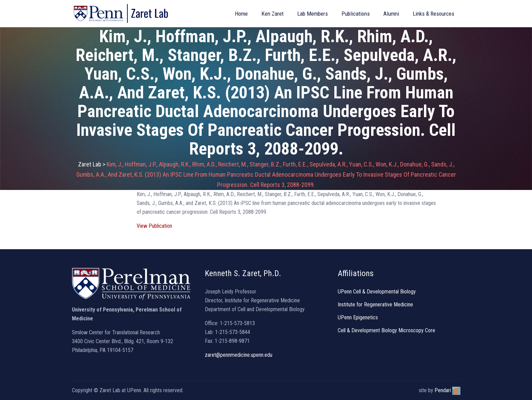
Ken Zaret (272, 14)
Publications (356, 14)
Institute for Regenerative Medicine (375, 305)
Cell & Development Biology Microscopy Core (386, 330)
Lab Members (313, 14)
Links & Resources (434, 14)
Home (241, 14)
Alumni (391, 14)
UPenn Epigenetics (358, 317)
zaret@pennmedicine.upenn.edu (239, 355)
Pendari (447, 390)
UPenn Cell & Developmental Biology (377, 292)
